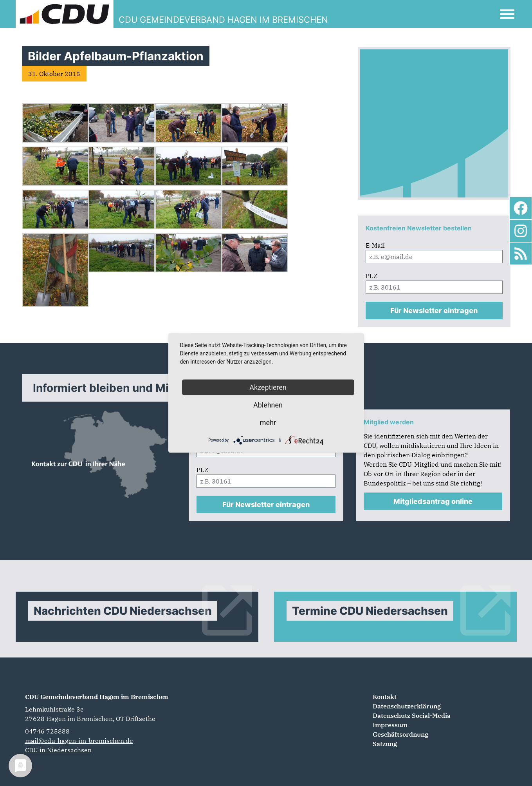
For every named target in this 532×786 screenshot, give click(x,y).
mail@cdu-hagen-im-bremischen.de (79, 741)
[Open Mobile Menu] (507, 14)
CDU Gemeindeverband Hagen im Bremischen (97, 697)
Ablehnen (268, 405)
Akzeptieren (268, 387)
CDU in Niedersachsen (58, 750)
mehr (268, 423)
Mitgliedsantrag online (433, 501)
